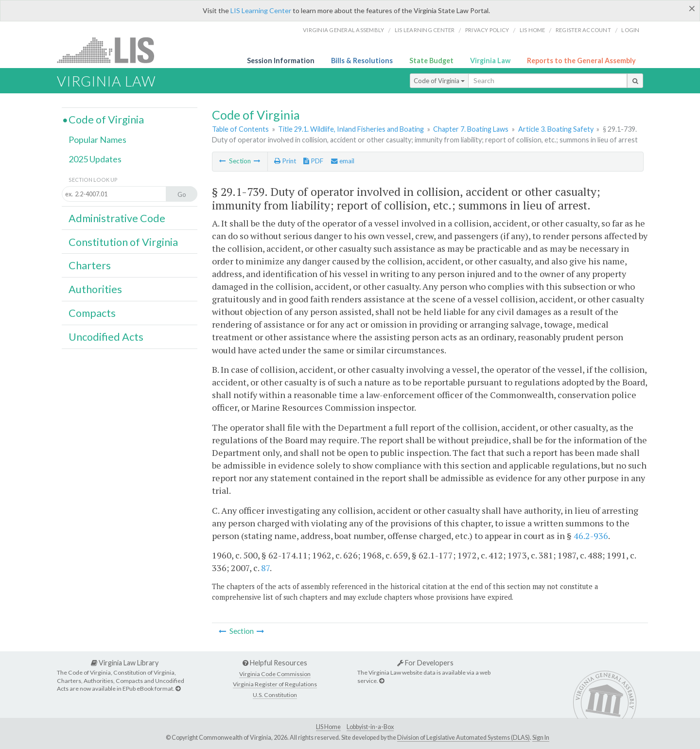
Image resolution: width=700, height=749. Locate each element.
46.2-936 (591, 536)
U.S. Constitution (275, 695)
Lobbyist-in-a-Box (370, 727)
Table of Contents (240, 129)
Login (630, 30)
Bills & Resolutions (362, 61)
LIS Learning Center (261, 10)
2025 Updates (95, 159)
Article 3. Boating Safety (556, 129)
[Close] (692, 8)
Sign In (541, 738)
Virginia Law (490, 61)
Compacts (92, 313)
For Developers (425, 663)
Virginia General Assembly (343, 30)
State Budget (431, 61)
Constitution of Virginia (123, 242)
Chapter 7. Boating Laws (471, 129)
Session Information (281, 61)
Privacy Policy (487, 30)
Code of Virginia (439, 81)
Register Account (583, 30)
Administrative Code (117, 218)
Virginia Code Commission (275, 674)
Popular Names (97, 139)
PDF (313, 161)
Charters (90, 265)
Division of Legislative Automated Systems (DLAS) (464, 738)
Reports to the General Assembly (581, 61)
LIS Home (328, 727)
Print (285, 161)
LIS (111, 50)
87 (265, 568)
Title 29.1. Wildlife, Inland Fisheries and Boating (351, 129)
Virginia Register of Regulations (275, 684)
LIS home (533, 30)
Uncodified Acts (106, 337)
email (343, 161)
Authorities (95, 289)
